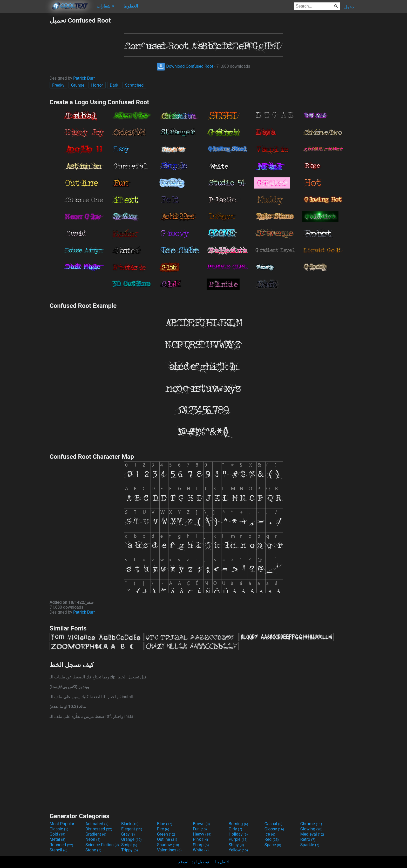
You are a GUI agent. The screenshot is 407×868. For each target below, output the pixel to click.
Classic (59, 829)
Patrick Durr (84, 78)
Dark (114, 85)
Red (272, 839)
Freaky (58, 85)
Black (130, 824)
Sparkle (310, 845)
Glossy (274, 829)
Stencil (58, 850)
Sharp (201, 845)
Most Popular (62, 824)
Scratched (134, 85)
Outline (167, 839)
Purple (238, 839)
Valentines (169, 850)
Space (273, 845)
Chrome (311, 824)
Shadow (168, 845)
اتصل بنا (222, 862)
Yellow (238, 850)
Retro (308, 839)
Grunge (78, 85)
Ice (270, 834)
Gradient (96, 834)
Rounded (61, 845)
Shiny (236, 845)
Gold (57, 834)
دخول (349, 7)
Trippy (130, 850)
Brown (201, 824)
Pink (201, 839)
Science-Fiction (102, 845)
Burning (238, 824)
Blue (165, 824)
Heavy (202, 834)
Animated (97, 824)
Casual (273, 824)
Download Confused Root (185, 66)
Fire (163, 829)
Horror (97, 85)
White (201, 850)
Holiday (238, 834)
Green (166, 834)
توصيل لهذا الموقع (194, 862)
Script (129, 845)
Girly (235, 829)
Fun (200, 829)
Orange (131, 839)
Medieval (312, 834)
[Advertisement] (25, 94)
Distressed (99, 829)
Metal (57, 839)
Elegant (132, 829)
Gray (128, 834)
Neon (93, 839)
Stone (93, 850)
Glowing (311, 829)
